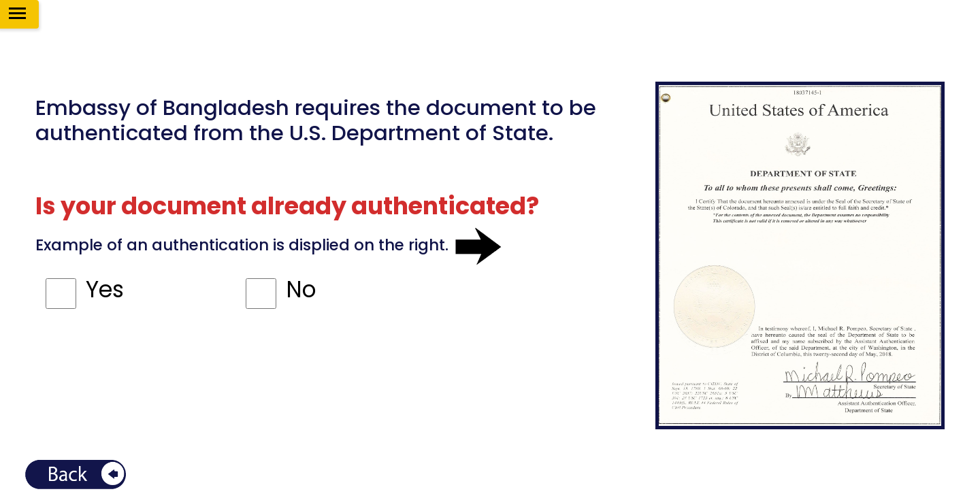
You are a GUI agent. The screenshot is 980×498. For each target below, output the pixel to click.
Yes (105, 289)
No (301, 289)
